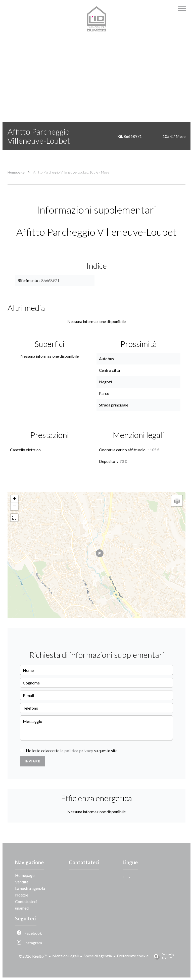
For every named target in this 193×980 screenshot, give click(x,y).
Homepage (16, 172)
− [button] (14, 507)
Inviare (33, 761)
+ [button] (14, 499)
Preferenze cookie (133, 956)
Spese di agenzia (98, 956)
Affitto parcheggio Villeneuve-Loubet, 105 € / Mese (71, 172)
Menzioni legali (65, 956)
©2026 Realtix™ (33, 956)
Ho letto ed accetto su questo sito (72, 750)
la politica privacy (77, 750)
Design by (162, 956)
